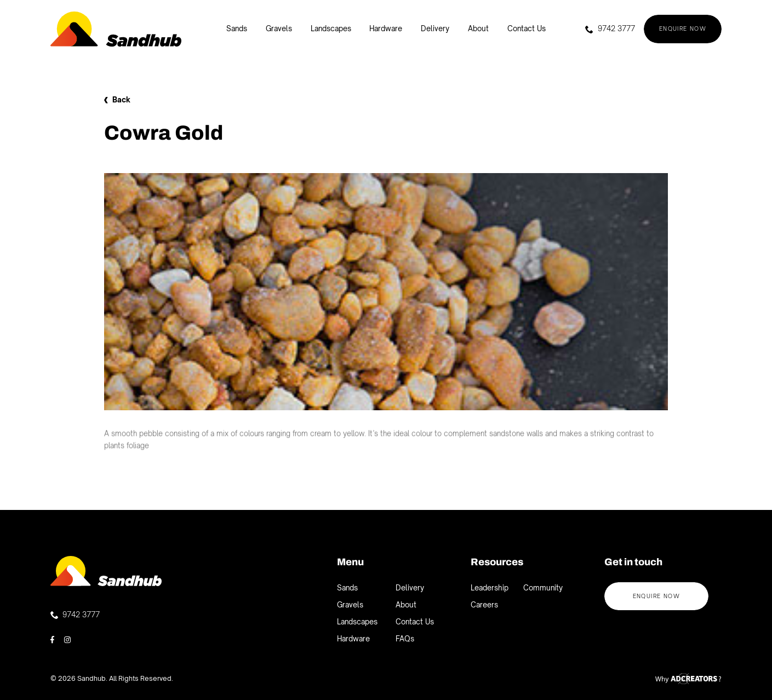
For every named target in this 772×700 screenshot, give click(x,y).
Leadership (490, 588)
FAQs (405, 639)
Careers (484, 605)
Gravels (279, 28)
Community (543, 588)
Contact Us (527, 28)
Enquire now (683, 28)
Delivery (435, 28)
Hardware (386, 28)
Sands (237, 28)
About (478, 28)
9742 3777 (610, 28)
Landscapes (331, 28)
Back (117, 100)
